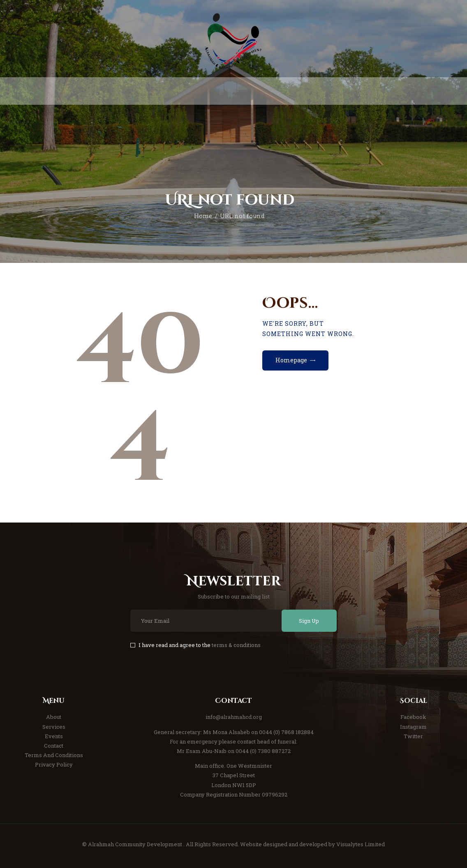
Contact (54, 746)
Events (54, 736)
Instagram (413, 727)
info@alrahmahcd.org (234, 717)
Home (203, 216)
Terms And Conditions (54, 755)
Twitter (413, 736)
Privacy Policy (54, 764)
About (54, 717)
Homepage (291, 360)
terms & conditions (236, 645)
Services (54, 727)
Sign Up (309, 621)
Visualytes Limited (361, 844)
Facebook (413, 717)
